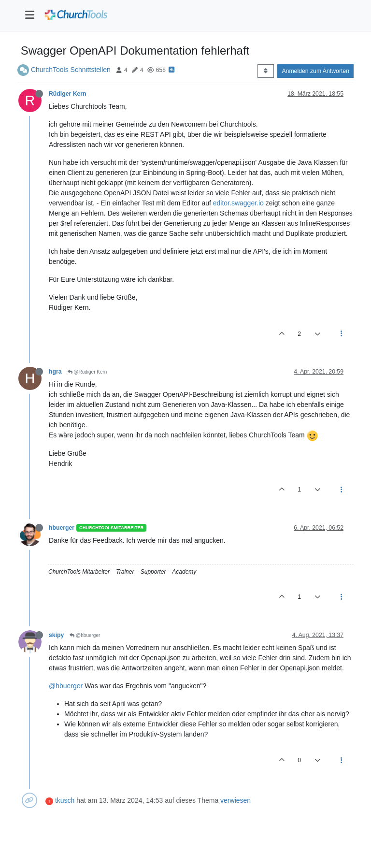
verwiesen (235, 800)
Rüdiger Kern (68, 94)
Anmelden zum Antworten (315, 71)
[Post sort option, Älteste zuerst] (265, 71)
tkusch (65, 800)
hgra (55, 372)
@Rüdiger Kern (87, 372)
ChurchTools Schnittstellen (71, 70)
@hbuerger (85, 635)
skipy (56, 635)
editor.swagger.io (238, 203)
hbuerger (62, 528)
